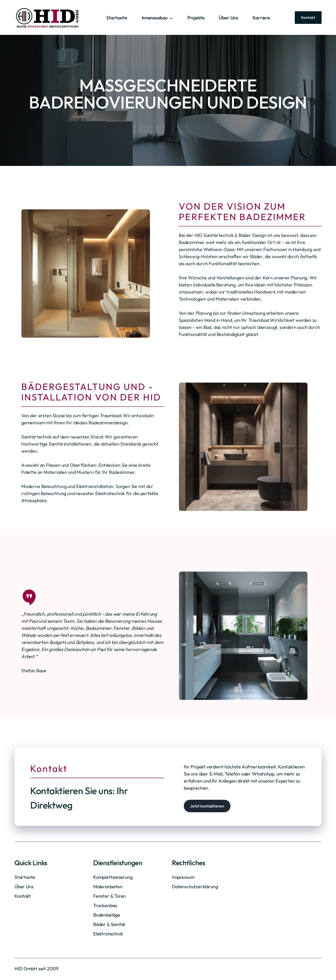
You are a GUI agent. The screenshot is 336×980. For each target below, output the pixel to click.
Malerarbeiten (108, 887)
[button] (157, 18)
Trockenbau (105, 905)
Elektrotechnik (108, 934)
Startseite (117, 18)
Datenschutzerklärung (195, 887)
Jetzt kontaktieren (207, 828)
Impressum (183, 877)
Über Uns (229, 18)
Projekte (196, 18)
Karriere (261, 18)
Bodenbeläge (107, 915)
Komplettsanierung (113, 877)
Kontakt (308, 17)
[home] (48, 17)
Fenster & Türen (109, 896)
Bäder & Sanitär (109, 924)
